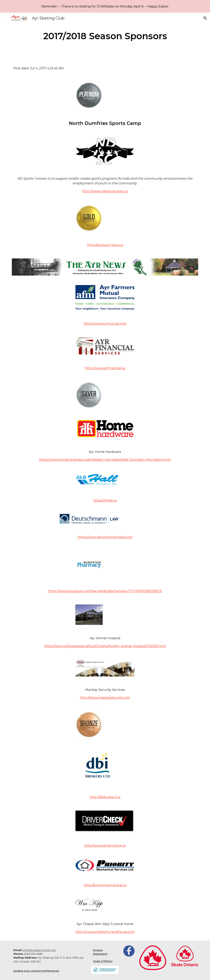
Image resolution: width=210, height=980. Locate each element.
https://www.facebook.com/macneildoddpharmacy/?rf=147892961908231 (105, 591)
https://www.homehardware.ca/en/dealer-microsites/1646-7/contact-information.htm (105, 460)
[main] (105, 36)
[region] (105, 6)
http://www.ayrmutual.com (105, 324)
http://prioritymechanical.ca (105, 885)
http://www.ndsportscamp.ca (105, 191)
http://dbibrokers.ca (105, 797)
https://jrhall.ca (105, 500)
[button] (5, 18)
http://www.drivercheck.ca (105, 846)
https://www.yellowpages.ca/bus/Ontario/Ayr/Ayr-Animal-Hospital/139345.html (105, 646)
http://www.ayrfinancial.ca (105, 368)
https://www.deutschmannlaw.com (105, 537)
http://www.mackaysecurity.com (105, 698)
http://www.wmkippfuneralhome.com (105, 932)
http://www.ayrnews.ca (105, 245)
